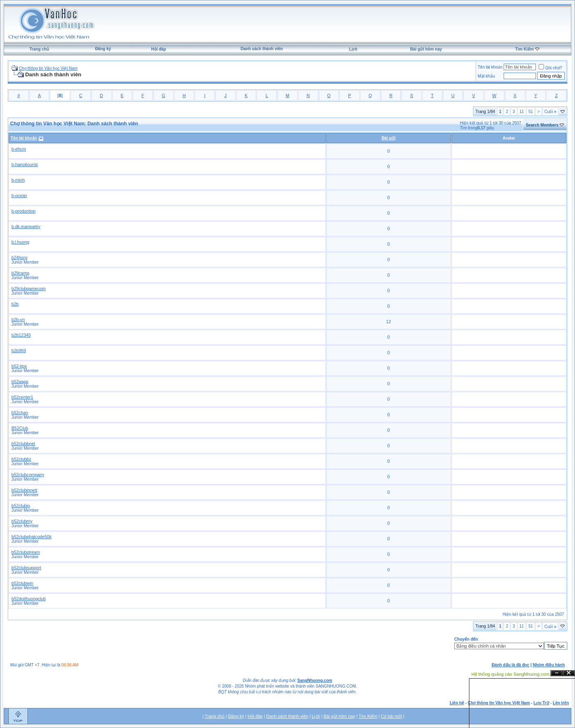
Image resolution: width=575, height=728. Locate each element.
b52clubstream (26, 552)
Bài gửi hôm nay (426, 49)
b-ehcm (19, 149)
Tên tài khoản (490, 67)
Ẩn (557, 673)
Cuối (550, 112)
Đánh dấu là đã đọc (511, 665)
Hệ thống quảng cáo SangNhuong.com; (511, 674)
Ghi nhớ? (550, 68)
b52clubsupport (26, 568)
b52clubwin (22, 583)
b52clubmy (22, 521)
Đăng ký (103, 49)
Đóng (569, 673)
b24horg (19, 257)
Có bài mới (391, 716)
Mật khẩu (486, 76)
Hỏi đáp (159, 49)
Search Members (542, 125)
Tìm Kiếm (524, 49)
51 (531, 112)
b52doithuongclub (29, 599)
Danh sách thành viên (262, 49)
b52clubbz (21, 459)
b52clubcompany (28, 475)
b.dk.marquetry (26, 226)
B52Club (20, 428)
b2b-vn (18, 320)
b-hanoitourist (25, 164)
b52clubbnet (23, 444)
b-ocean (19, 195)
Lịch (353, 49)
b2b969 (19, 351)
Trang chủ (39, 49)
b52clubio (21, 506)
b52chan (20, 413)
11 (522, 112)
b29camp (20, 273)
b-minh (18, 180)
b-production (23, 211)
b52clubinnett (24, 490)
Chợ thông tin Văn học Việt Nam (48, 68)
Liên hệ (457, 703)
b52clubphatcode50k (31, 537)
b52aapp (20, 382)
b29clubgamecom (29, 289)
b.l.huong (20, 242)
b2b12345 (21, 335)
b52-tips (19, 366)
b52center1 (22, 397)
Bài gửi (389, 138)
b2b (15, 304)
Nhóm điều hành (549, 665)
